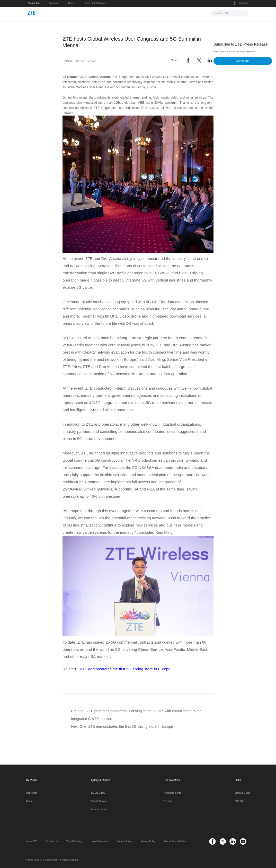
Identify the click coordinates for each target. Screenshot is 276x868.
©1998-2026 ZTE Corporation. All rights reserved (52, 860)
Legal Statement (99, 841)
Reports (168, 801)
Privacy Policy (148, 841)
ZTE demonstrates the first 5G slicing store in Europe (125, 669)
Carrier (72, 3)
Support (160, 13)
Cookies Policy (124, 841)
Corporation (34, 3)
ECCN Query (98, 793)
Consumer (54, 3)
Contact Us (52, 841)
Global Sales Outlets (175, 841)
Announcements (172, 793)
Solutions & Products (133, 13)
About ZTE (32, 841)
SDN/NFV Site (242, 793)
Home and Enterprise (95, 3)
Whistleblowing (99, 801)
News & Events (100, 13)
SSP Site (239, 801)
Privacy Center (99, 809)
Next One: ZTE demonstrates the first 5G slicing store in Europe (122, 726)
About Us (180, 13)
